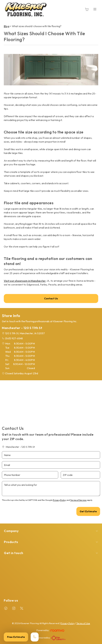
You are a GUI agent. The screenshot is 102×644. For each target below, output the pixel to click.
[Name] (51, 455)
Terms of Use (83, 623)
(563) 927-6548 (14, 338)
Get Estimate (88, 511)
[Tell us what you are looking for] (51, 489)
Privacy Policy (59, 500)
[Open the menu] (95, 9)
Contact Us (51, 298)
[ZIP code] (80, 475)
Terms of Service (78, 500)
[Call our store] (35, 637)
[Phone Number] (30, 475)
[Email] (51, 465)
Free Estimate (16, 637)
